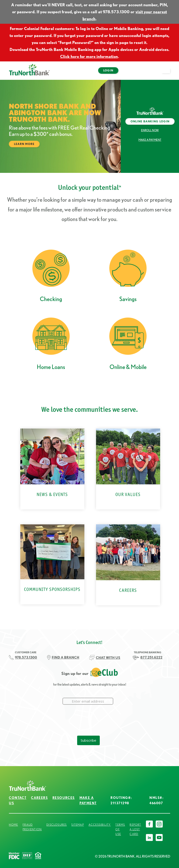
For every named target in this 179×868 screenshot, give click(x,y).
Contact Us (18, 800)
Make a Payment (150, 140)
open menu (168, 73)
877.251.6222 (151, 657)
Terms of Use (120, 829)
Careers (39, 798)
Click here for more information (89, 56)
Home (13, 825)
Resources (64, 798)
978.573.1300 (26, 657)
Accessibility (100, 825)
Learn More (24, 144)
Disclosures (57, 825)
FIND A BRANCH (65, 657)
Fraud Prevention (32, 827)
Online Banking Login (150, 121)
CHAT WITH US (108, 658)
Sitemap (77, 825)
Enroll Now (150, 130)
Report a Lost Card (135, 829)
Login (108, 70)
